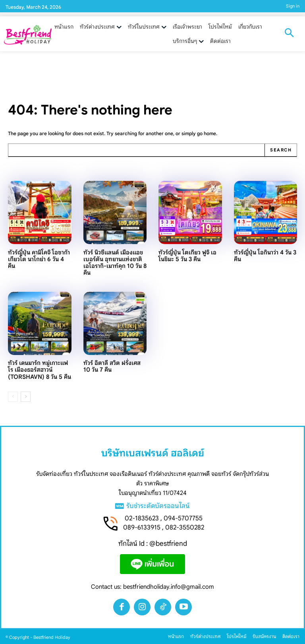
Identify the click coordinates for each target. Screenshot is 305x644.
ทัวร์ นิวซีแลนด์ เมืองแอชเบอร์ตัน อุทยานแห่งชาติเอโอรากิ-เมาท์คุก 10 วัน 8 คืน (115, 263)
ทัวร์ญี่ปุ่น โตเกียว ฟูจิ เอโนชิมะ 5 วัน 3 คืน (187, 256)
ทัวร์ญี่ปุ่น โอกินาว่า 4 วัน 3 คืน (265, 256)
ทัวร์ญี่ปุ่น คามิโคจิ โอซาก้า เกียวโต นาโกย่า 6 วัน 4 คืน (39, 259)
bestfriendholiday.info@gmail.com (169, 586)
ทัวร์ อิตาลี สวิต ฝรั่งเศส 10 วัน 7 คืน (112, 366)
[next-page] (26, 397)
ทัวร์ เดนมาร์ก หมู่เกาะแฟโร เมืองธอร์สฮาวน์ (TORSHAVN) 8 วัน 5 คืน (40, 370)
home (210, 133)
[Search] (281, 150)
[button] (289, 34)
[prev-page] (13, 397)
